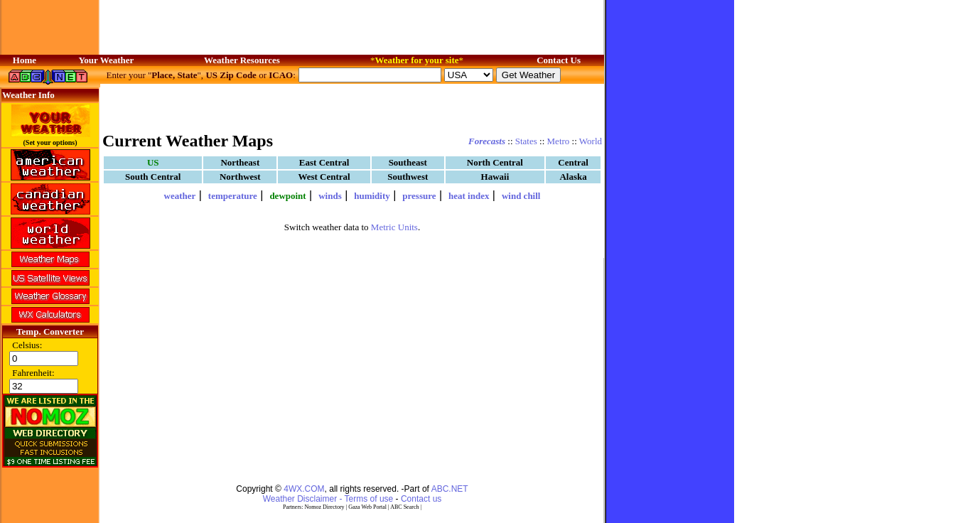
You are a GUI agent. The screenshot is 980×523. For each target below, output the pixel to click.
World (591, 141)
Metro (559, 141)
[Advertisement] (352, 107)
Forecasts (487, 141)
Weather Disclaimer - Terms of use (328, 499)
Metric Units (394, 227)
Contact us (421, 499)
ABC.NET (450, 489)
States (526, 141)
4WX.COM (304, 489)
